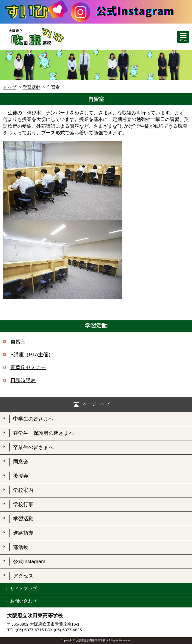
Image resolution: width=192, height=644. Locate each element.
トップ (10, 87)
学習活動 (32, 87)
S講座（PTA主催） (32, 355)
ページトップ (96, 404)
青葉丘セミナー (28, 367)
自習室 (18, 342)
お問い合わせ (24, 601)
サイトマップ (24, 589)
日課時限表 (23, 381)
